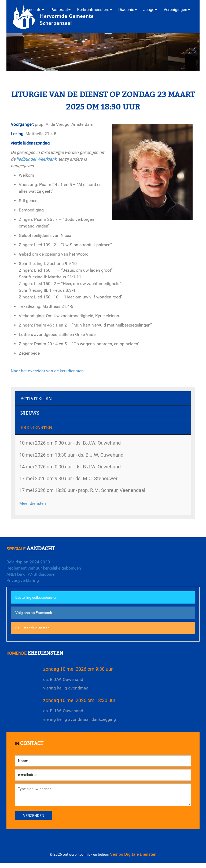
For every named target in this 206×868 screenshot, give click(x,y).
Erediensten (36, 428)
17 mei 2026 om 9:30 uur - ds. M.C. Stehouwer (72, 480)
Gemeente (33, 10)
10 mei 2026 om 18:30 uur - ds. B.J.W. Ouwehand (75, 455)
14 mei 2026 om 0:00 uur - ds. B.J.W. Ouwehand (74, 467)
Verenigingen (177, 10)
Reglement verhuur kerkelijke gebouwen (44, 568)
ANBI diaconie (41, 574)
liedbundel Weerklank (36, 159)
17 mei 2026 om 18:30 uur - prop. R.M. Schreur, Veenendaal (87, 492)
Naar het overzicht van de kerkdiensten (47, 371)
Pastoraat (60, 10)
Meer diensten (33, 505)
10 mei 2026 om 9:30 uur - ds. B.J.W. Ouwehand (74, 443)
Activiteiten (36, 399)
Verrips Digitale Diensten (133, 860)
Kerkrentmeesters (94, 10)
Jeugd (150, 10)
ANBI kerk (16, 574)
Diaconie (128, 10)
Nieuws (30, 413)
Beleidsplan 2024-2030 (28, 562)
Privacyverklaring (23, 580)
